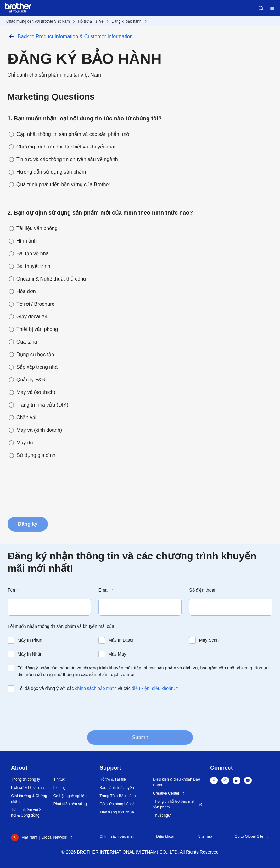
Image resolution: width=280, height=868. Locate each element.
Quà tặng (22, 342)
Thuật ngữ (162, 815)
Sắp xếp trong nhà (33, 367)
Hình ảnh (22, 241)
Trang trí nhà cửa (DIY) (38, 405)
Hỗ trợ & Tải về (91, 21)
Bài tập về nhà (28, 254)
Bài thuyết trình (29, 266)
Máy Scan (209, 640)
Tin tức (59, 779)
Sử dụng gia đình (31, 455)
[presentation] (55, 489)
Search (261, 8)
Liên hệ (60, 788)
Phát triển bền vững (70, 804)
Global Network (54, 837)
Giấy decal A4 (28, 317)
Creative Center (166, 793)
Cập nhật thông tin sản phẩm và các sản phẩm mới (69, 134)
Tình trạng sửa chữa (117, 812)
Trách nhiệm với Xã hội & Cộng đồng (27, 813)
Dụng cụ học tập (31, 355)
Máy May (117, 654)
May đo (20, 443)
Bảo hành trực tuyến (117, 788)
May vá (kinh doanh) (35, 430)
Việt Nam (24, 837)
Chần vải (22, 418)
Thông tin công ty (25, 779)
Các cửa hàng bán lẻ (117, 804)
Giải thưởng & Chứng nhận (29, 799)
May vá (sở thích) (31, 392)
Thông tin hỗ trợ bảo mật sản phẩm (174, 804)
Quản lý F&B (26, 380)
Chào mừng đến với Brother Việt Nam (38, 21)
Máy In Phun (30, 640)
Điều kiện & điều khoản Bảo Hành (176, 782)
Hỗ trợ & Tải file (112, 779)
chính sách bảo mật (94, 688)
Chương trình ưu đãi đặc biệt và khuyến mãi (61, 147)
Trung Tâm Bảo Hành (118, 796)
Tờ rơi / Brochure (31, 304)
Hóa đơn (22, 292)
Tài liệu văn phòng (33, 229)
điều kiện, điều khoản (153, 688)
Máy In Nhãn (30, 654)
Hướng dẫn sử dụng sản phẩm (47, 172)
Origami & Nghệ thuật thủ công (47, 279)
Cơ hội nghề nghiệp (70, 796)
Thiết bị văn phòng (33, 329)
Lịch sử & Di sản (25, 788)
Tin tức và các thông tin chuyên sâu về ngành (63, 159)
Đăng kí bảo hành (127, 21)
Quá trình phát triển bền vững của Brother (59, 185)
